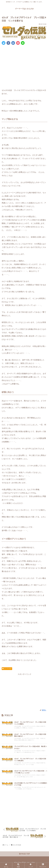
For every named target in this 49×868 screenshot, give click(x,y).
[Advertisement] (24, 66)
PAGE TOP (24, 854)
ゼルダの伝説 (7, 669)
